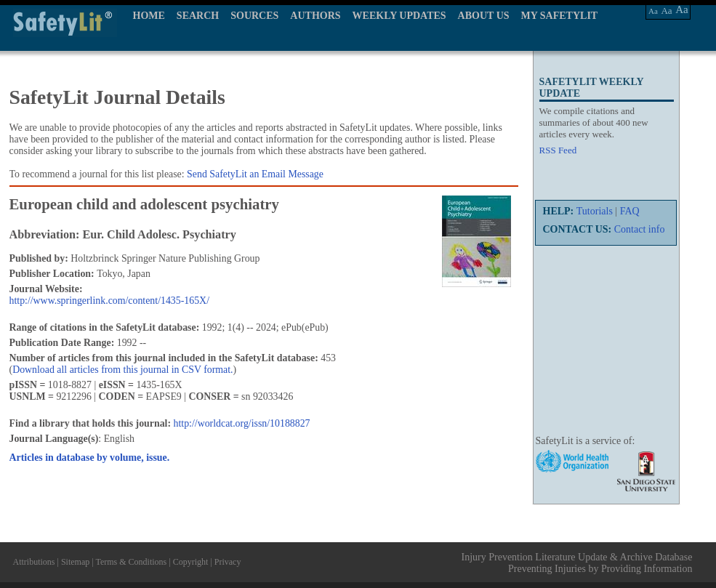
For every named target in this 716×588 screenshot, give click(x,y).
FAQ (630, 211)
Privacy (228, 562)
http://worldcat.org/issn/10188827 (242, 423)
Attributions (34, 562)
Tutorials (595, 211)
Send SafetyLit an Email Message (255, 174)
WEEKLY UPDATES (399, 16)
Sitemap (75, 562)
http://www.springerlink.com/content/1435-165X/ (109, 301)
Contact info (640, 229)
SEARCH (198, 16)
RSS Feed (558, 150)
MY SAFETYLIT (560, 16)
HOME (149, 16)
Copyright (191, 562)
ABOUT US (484, 16)
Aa (653, 11)
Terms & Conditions (131, 562)
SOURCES (254, 16)
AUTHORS (315, 16)
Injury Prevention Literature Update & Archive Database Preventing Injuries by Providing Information (577, 563)
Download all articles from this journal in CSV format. (122, 370)
